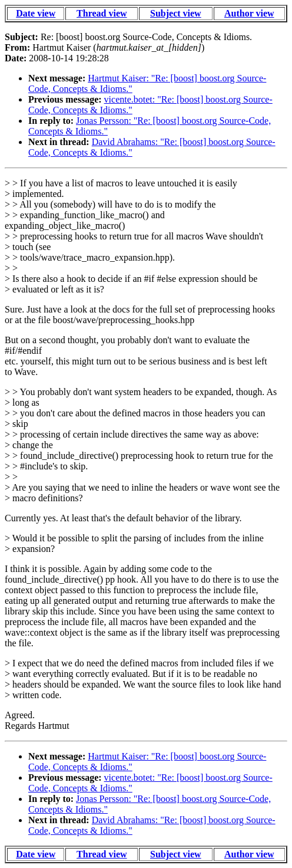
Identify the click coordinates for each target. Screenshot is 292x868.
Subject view (176, 13)
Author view (249, 13)
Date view (36, 13)
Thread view (102, 13)
